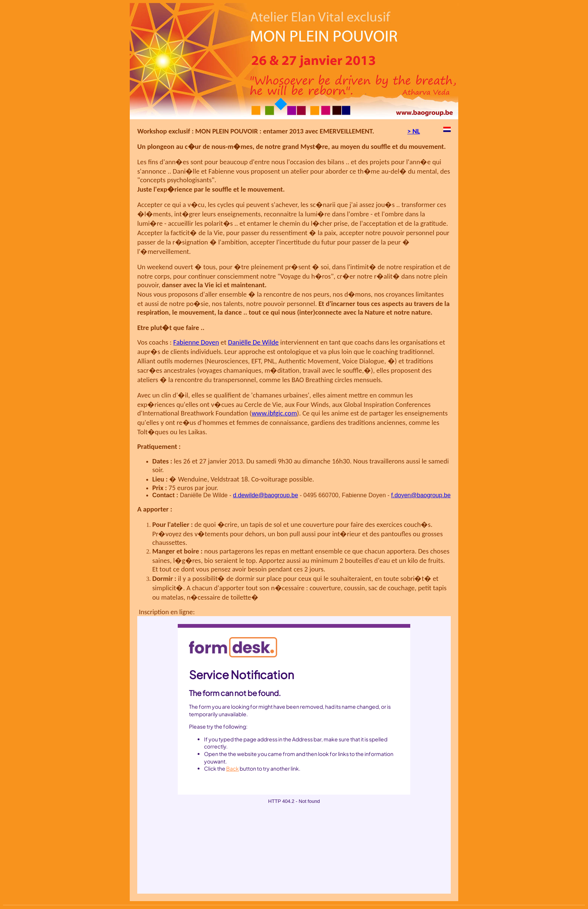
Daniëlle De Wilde (253, 342)
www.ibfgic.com (274, 413)
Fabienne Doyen (196, 342)
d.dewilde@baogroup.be (265, 495)
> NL (414, 131)
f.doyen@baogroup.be (421, 495)
